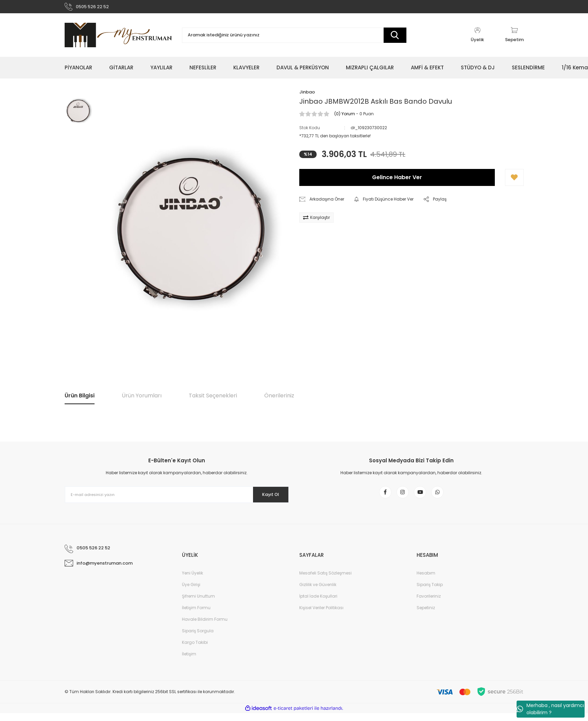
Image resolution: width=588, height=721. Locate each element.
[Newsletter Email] (177, 498)
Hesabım (426, 581)
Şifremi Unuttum (198, 604)
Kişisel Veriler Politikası (321, 615)
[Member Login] (477, 38)
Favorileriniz (429, 604)
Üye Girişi (191, 592)
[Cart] (514, 38)
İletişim (189, 662)
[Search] (294, 38)
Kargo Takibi (195, 650)
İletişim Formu (196, 615)
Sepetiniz (426, 615)
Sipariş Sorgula (198, 639)
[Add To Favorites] (514, 181)
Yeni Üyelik (192, 581)
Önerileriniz (279, 399)
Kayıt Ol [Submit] (266, 498)
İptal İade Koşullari (318, 604)
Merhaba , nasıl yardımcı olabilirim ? (550, 709)
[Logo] (118, 38)
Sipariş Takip (430, 592)
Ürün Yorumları (142, 399)
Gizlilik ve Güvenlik (318, 592)
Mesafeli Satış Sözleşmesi (325, 581)
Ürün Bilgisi (80, 399)
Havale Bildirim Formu (205, 627)
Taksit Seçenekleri (213, 399)
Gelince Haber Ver (397, 180)
